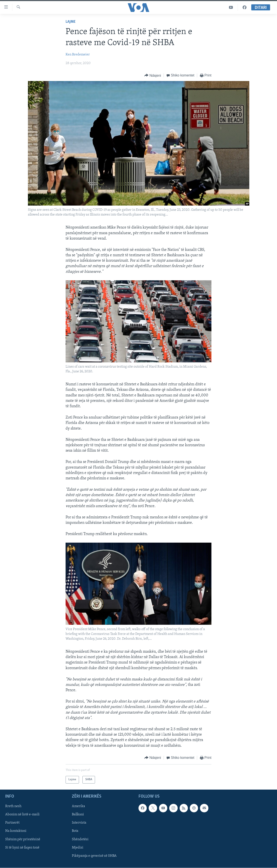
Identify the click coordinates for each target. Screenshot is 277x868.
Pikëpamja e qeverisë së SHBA (94, 856)
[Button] (153, 75)
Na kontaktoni (16, 831)
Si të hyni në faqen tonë (22, 847)
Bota (75, 831)
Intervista (79, 823)
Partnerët (12, 823)
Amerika (78, 806)
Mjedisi (78, 847)
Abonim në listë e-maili (22, 814)
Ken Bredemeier (78, 55)
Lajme (71, 22)
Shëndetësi (80, 839)
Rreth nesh (13, 806)
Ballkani (78, 814)
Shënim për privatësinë (23, 839)
